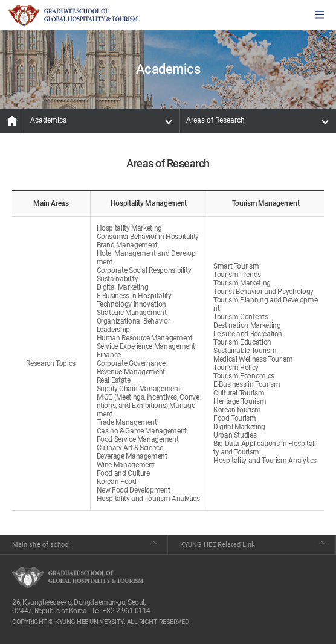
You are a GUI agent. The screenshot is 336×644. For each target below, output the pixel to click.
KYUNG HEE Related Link (218, 545)
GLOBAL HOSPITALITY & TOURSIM (73, 16)
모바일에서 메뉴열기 (319, 15)
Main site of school (41, 545)
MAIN (12, 121)
